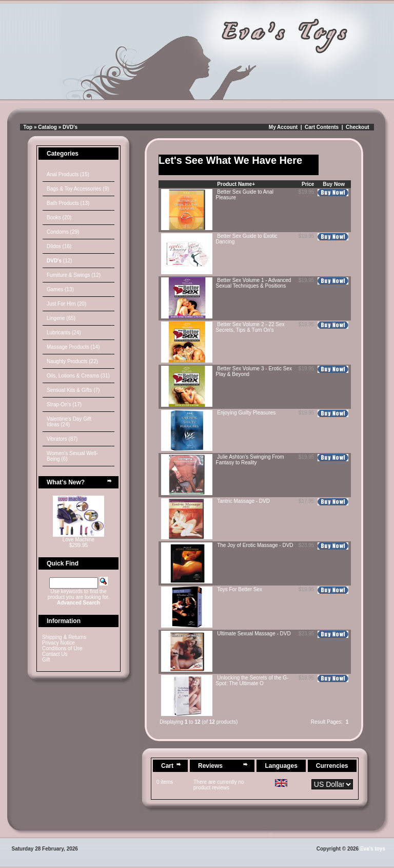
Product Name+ (236, 184)
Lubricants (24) (64, 333)
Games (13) (60, 289)
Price (308, 184)
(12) (60, 261)
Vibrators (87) (62, 439)
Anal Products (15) (68, 174)
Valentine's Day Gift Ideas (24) (69, 422)
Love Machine (78, 540)
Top (28, 127)
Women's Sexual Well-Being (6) (72, 456)
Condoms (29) (63, 232)
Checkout (358, 127)
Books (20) (59, 218)
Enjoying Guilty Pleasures (246, 413)
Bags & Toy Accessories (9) (78, 189)
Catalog (47, 127)
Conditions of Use (62, 648)
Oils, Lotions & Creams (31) (78, 376)
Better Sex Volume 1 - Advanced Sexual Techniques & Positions (254, 283)
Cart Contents (322, 127)
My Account (283, 127)
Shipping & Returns (64, 637)
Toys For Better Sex (240, 589)
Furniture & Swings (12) (74, 275)
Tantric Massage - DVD (243, 501)
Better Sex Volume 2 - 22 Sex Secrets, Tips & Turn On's (250, 327)
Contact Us (55, 654)
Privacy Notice (58, 643)
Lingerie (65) (61, 318)
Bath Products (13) (68, 203)
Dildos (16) (59, 246)
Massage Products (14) (73, 347)
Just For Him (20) (66, 304)
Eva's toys (373, 849)
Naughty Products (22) (72, 361)
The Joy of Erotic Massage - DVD (255, 545)
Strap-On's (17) (64, 404)
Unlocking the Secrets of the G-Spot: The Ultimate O (252, 681)
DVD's (70, 127)
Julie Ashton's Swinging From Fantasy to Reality (250, 460)
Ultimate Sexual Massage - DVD (254, 634)
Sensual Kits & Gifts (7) (73, 390)
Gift (46, 660)
